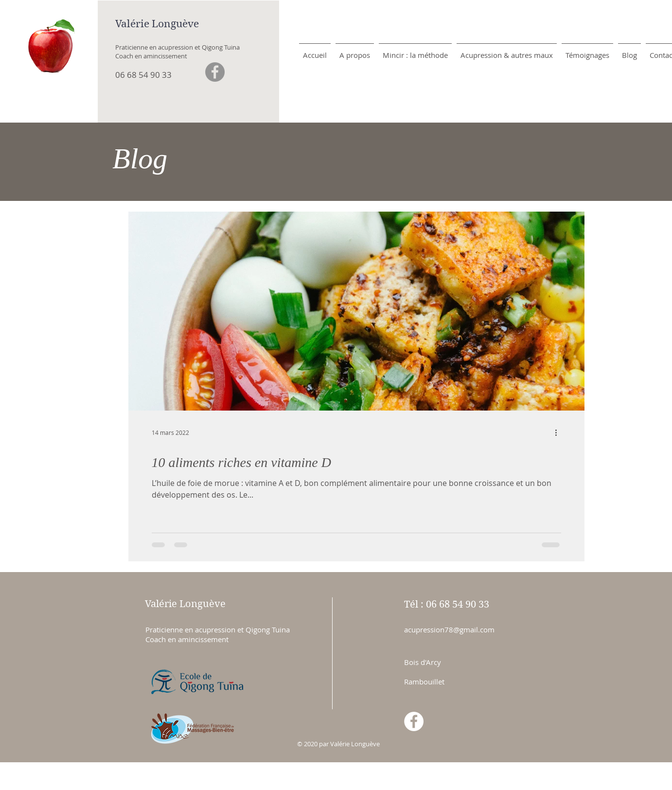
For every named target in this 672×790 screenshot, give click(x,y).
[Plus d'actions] (560, 432)
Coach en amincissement (151, 56)
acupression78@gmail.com (449, 629)
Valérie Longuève (157, 24)
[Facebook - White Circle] (414, 721)
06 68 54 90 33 (143, 75)
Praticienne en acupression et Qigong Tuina (177, 47)
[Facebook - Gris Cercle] (215, 72)
